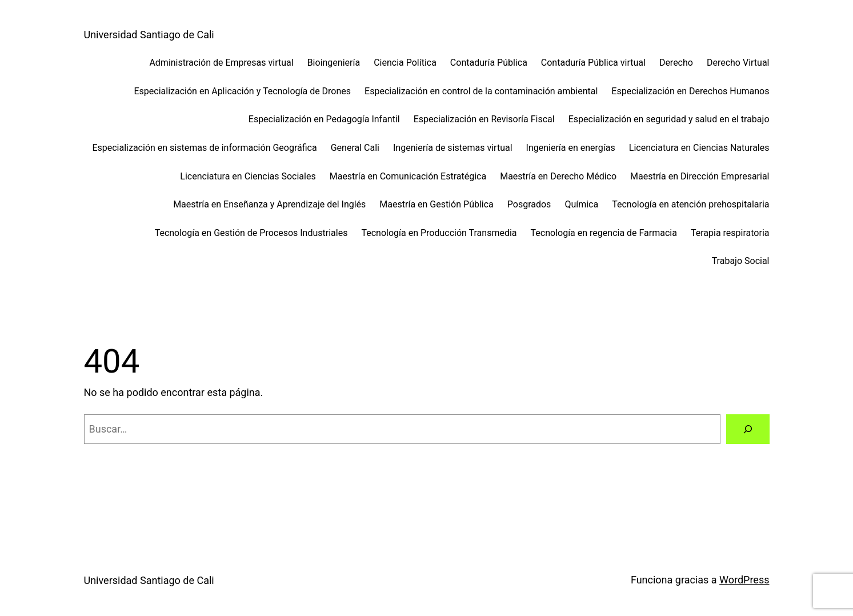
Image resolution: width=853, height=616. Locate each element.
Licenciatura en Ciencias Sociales (248, 176)
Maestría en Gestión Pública (436, 204)
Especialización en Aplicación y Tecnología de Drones (243, 91)
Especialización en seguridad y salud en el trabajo (669, 119)
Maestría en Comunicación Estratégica (408, 176)
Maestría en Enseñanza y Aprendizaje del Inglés (269, 204)
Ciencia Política (405, 63)
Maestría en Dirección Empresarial (700, 176)
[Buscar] (748, 429)
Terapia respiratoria (730, 233)
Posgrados (529, 204)
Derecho (676, 63)
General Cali (355, 148)
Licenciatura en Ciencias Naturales (699, 148)
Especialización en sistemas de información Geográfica (204, 148)
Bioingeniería (334, 63)
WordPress (744, 580)
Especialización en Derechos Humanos (690, 91)
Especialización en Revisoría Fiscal (484, 119)
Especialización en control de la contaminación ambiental (481, 91)
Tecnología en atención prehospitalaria (690, 204)
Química (581, 204)
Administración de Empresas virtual (221, 63)
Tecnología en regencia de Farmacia (604, 233)
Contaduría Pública (489, 63)
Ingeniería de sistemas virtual (453, 148)
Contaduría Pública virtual (593, 63)
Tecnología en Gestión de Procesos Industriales (251, 233)
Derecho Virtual (738, 63)
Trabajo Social (741, 261)
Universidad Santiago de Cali (149, 35)
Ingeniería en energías (571, 148)
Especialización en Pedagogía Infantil (324, 119)
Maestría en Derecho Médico (558, 176)
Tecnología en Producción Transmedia (439, 233)
